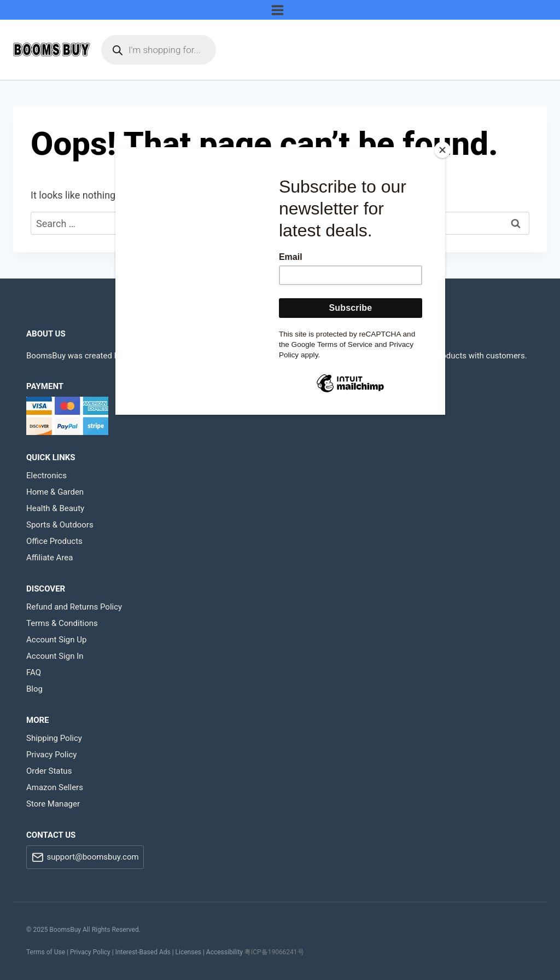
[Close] (442, 150)
